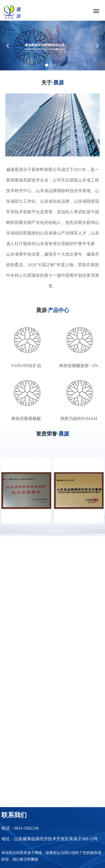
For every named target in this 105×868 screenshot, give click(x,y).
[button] (8, 46)
